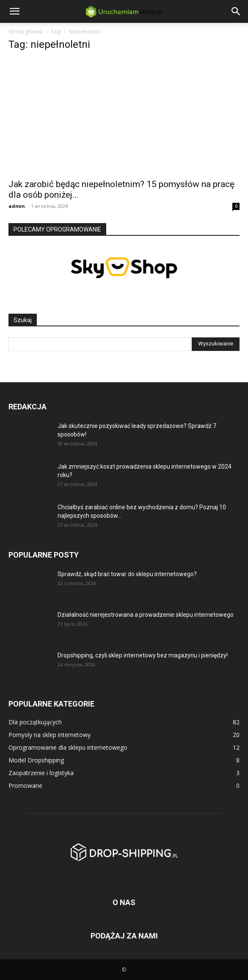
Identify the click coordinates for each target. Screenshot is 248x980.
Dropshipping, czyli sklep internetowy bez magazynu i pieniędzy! (143, 655)
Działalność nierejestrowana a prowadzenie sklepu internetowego (146, 615)
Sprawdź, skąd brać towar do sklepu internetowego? (127, 574)
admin (17, 206)
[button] (14, 11)
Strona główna (26, 32)
